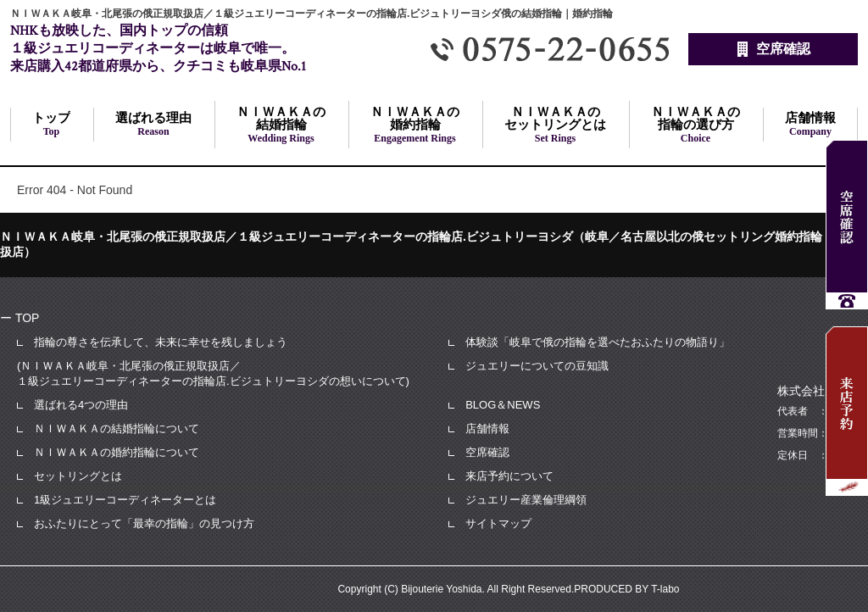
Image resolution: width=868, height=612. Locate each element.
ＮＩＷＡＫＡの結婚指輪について (117, 428)
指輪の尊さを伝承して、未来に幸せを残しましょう (161, 342)
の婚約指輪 (415, 124)
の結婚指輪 (281, 124)
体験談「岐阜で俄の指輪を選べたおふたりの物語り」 (598, 342)
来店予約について (509, 476)
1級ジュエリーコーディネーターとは (125, 500)
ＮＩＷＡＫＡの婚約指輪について (117, 452)
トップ (51, 124)
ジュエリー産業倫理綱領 (526, 500)
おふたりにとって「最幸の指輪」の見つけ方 (144, 523)
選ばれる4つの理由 (81, 405)
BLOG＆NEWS (503, 405)
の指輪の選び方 (696, 124)
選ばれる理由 (153, 124)
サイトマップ (498, 523)
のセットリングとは (555, 124)
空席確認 (487, 452)
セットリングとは (78, 476)
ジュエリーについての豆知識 (537, 366)
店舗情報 (810, 124)
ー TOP (19, 318)
